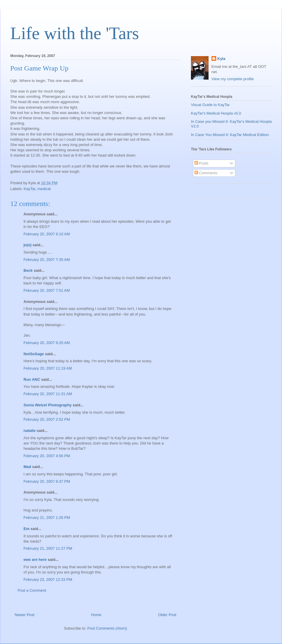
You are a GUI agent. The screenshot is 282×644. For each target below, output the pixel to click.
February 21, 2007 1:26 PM (47, 518)
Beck (28, 270)
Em (26, 529)
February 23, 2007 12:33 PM (48, 580)
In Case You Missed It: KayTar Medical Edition (230, 135)
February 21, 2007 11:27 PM (48, 548)
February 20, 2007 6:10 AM (47, 234)
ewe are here (35, 560)
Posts (202, 163)
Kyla (221, 59)
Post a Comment (32, 590)
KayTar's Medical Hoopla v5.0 (216, 113)
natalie (30, 431)
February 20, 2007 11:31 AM (48, 394)
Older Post (167, 615)
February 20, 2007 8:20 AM (47, 343)
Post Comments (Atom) (107, 628)
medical (44, 189)
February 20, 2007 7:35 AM (47, 260)
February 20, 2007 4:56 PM (47, 456)
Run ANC (32, 379)
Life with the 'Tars (75, 33)
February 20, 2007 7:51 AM (47, 290)
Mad (27, 467)
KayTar (30, 189)
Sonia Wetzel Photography (48, 405)
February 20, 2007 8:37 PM (47, 481)
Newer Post (25, 615)
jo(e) (27, 245)
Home (96, 615)
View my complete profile (233, 79)
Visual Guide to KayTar (210, 105)
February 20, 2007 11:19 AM (48, 368)
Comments (206, 173)
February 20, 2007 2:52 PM (47, 419)
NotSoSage (34, 354)
